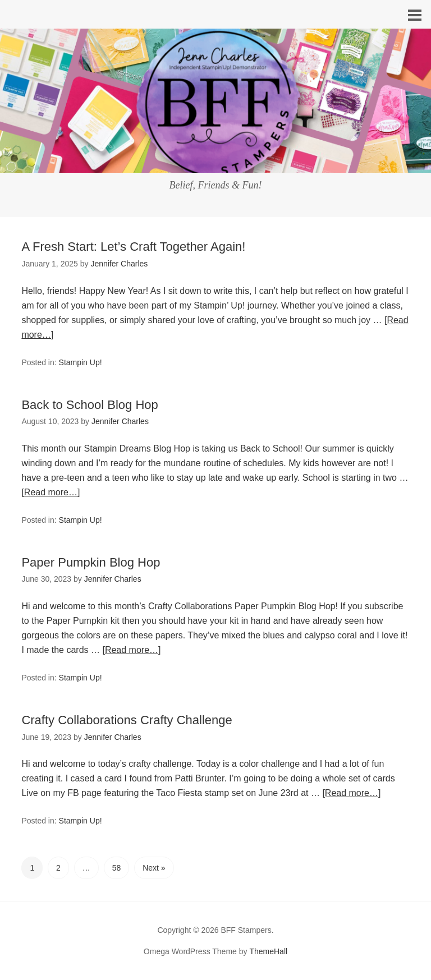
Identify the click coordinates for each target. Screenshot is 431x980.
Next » (154, 868)
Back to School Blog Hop (90, 405)
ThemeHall (268, 951)
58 (117, 868)
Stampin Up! (81, 362)
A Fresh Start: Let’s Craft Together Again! (133, 247)
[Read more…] (51, 492)
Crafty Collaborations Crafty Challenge (127, 720)
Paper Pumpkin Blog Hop (91, 562)
